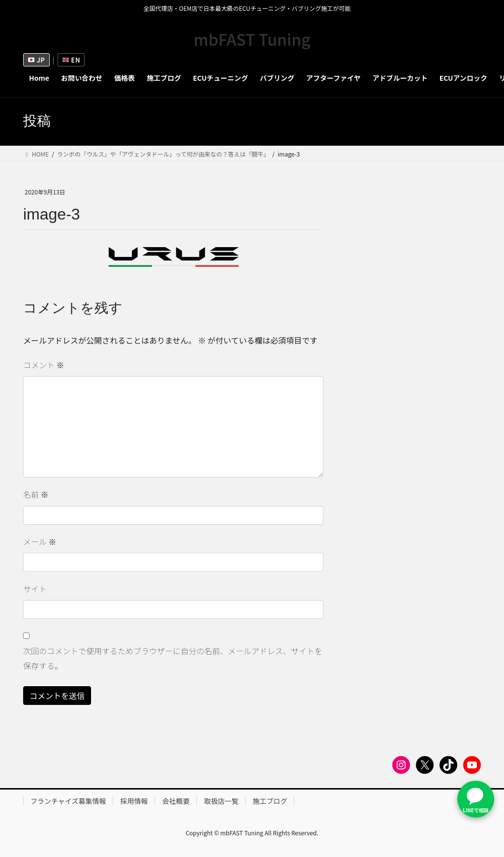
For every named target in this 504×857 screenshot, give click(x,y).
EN (71, 60)
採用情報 (134, 801)
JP (37, 60)
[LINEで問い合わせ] (476, 799)
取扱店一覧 (221, 801)
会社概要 (176, 801)
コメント (44, 365)
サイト (35, 589)
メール (40, 541)
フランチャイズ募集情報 (68, 801)
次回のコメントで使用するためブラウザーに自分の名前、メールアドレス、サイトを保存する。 (173, 658)
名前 (36, 494)
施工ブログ (270, 801)
